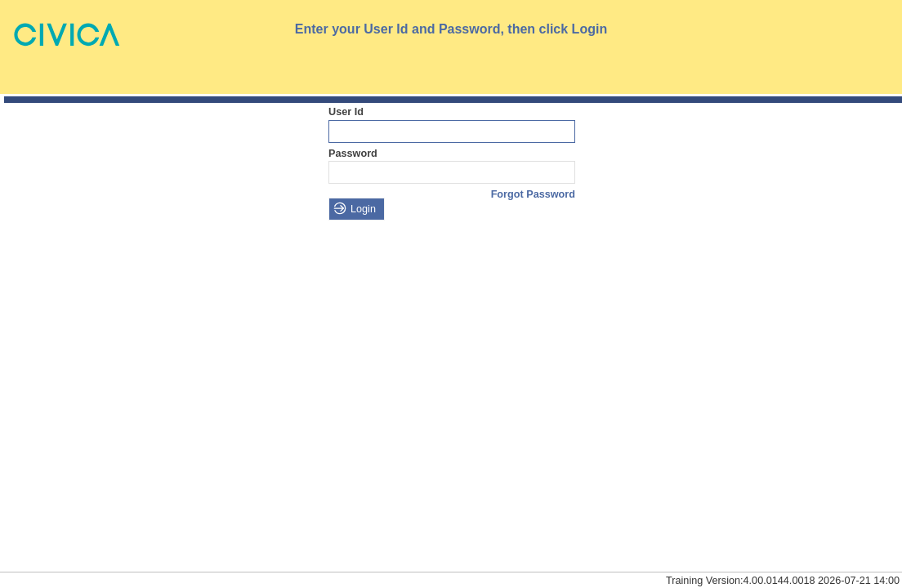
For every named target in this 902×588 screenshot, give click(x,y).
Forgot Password (533, 194)
